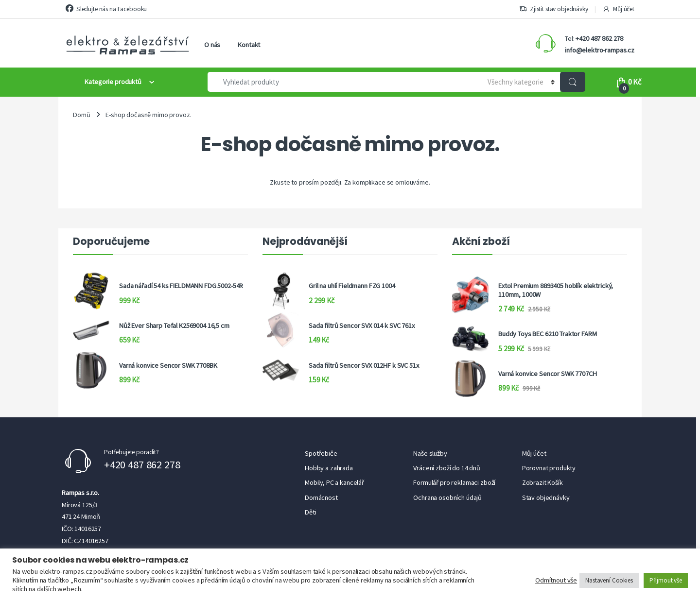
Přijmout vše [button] (666, 580)
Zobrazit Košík (542, 482)
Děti (310, 512)
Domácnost (321, 497)
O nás (212, 45)
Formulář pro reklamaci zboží (454, 482)
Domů (81, 115)
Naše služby (430, 453)
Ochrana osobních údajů (447, 497)
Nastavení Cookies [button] (609, 580)
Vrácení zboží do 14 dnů (447, 468)
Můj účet (618, 9)
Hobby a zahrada (329, 468)
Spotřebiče (321, 453)
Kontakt (249, 45)
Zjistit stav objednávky (554, 9)
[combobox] (341, 82)
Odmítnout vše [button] (556, 580)
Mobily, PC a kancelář (334, 482)
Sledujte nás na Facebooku (106, 9)
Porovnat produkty (549, 468)
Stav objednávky (546, 497)
